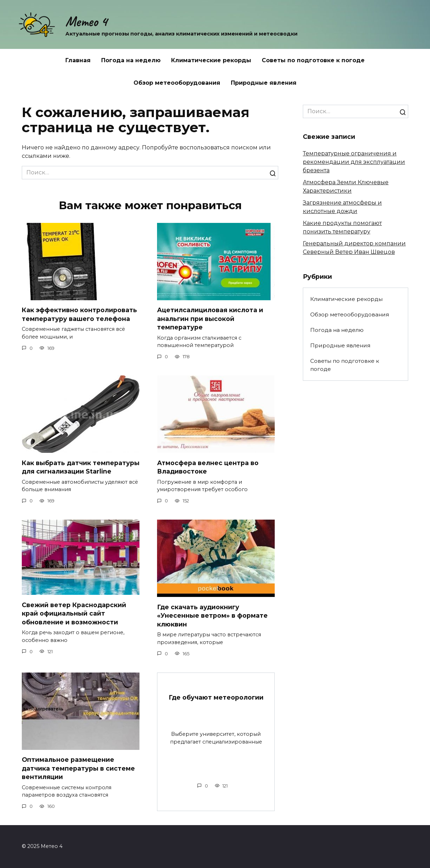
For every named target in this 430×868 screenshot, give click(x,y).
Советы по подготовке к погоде (313, 60)
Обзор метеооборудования (177, 83)
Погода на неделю (131, 60)
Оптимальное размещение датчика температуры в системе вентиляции (78, 768)
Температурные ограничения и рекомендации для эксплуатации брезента (354, 162)
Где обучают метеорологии (216, 697)
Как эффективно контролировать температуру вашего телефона (79, 314)
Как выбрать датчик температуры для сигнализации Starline (81, 467)
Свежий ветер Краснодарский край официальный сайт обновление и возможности (74, 613)
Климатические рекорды (211, 60)
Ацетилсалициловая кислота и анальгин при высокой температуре (210, 319)
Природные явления (264, 83)
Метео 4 (86, 21)
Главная (78, 60)
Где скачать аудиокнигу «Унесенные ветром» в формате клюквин (212, 616)
